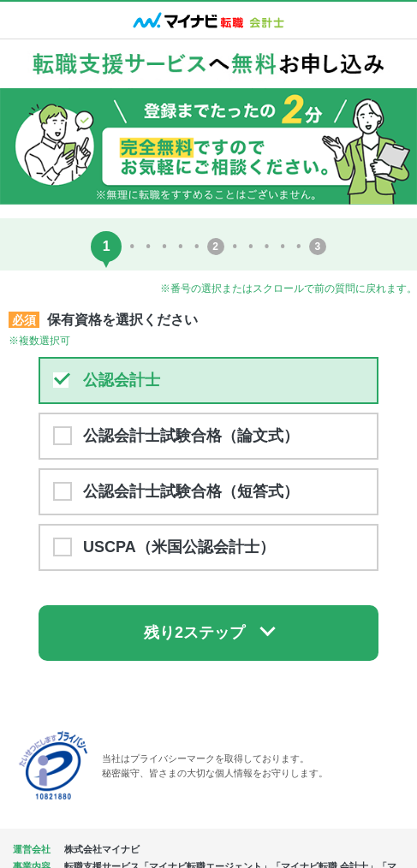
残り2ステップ (194, 633)
